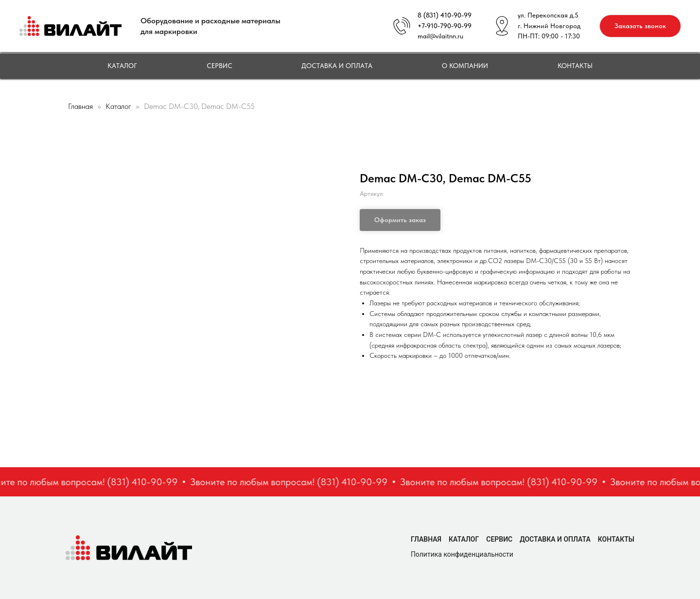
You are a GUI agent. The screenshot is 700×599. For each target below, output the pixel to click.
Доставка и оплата (337, 66)
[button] (640, 26)
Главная (80, 106)
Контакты (575, 66)
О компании (465, 66)
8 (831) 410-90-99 (445, 15)
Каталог (122, 66)
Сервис (219, 66)
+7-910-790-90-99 (445, 26)
